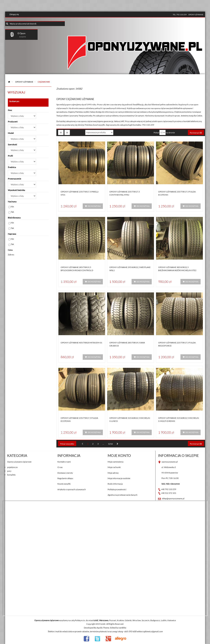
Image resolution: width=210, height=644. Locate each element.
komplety (11, 475)
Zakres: (11, 255)
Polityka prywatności (117, 489)
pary (9, 471)
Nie (12, 207)
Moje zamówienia (116, 462)
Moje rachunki (114, 467)
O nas (60, 467)
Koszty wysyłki (64, 484)
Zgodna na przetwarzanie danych (123, 495)
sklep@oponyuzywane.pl (173, 498)
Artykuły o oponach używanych (72, 489)
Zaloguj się (14, 14)
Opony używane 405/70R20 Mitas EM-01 (81, 343)
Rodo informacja (115, 484)
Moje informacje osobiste (119, 478)
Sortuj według (77, 132)
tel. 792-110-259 (180, 15)
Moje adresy (113, 473)
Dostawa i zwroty (65, 473)
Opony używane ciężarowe (19, 462)
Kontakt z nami (64, 462)
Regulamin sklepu (65, 478)
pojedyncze (12, 467)
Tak (12, 212)
